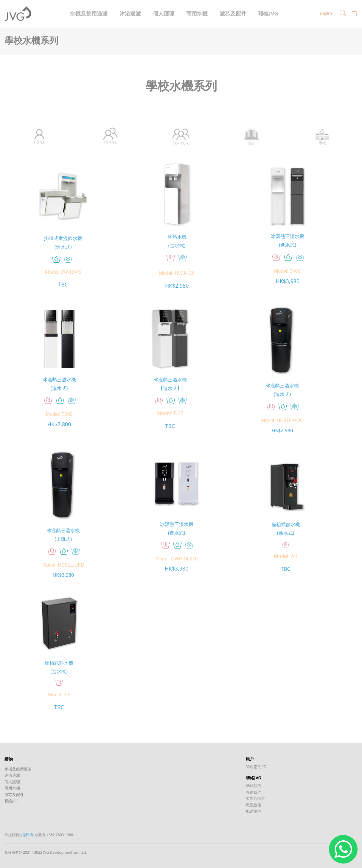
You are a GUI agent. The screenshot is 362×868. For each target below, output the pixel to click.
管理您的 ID (256, 766)
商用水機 (197, 13)
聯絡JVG (268, 13)
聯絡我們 (254, 792)
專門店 (28, 835)
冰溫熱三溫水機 (288, 236)
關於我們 (254, 786)
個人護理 (164, 13)
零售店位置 (255, 798)
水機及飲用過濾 (89, 13)
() (170, 387)
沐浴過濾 (130, 13)
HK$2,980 (177, 285)
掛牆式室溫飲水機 (63, 238)
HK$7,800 (59, 424)
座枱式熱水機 (285, 524)
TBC (63, 285)
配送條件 (254, 811)
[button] (343, 13)
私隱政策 (254, 805)
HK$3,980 (288, 281)
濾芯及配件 (233, 13)
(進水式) (63, 247)
